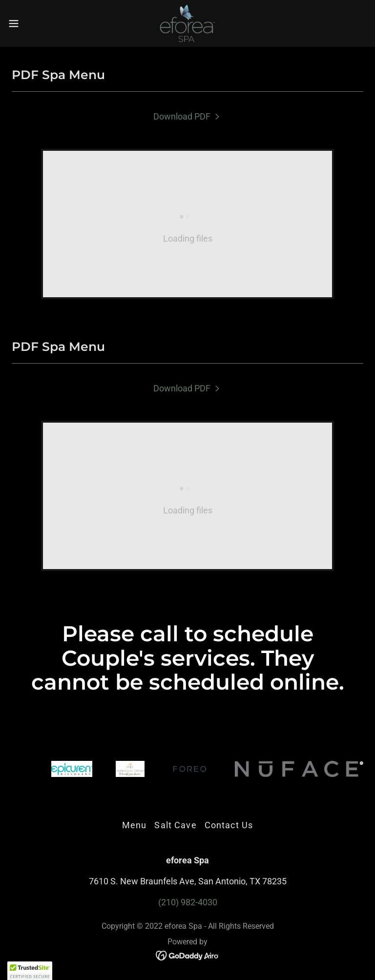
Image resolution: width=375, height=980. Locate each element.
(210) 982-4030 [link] (188, 902)
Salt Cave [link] (175, 825)
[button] (31, 23)
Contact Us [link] (229, 825)
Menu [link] (135, 825)
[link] (187, 23)
